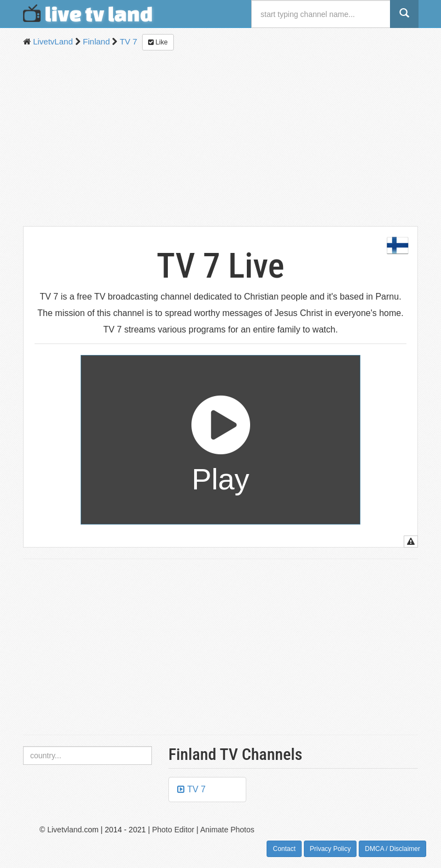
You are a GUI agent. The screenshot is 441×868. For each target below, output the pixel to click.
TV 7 (191, 789)
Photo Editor (173, 830)
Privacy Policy (330, 849)
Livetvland (64, 830)
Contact (284, 849)
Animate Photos (227, 830)
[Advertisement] (220, 138)
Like (158, 42)
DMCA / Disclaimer (392, 849)
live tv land (88, 14)
